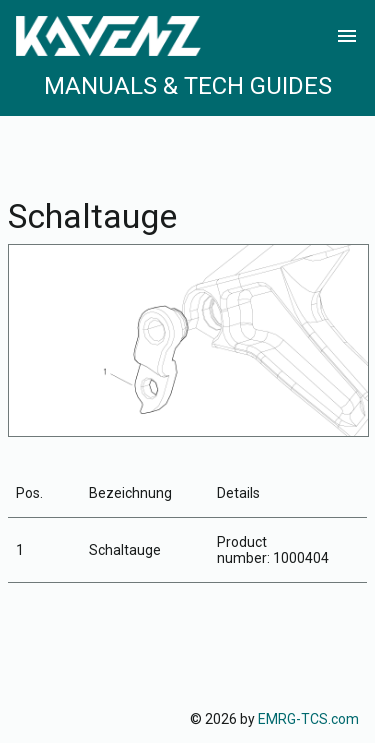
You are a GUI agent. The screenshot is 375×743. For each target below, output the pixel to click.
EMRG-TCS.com (308, 719)
